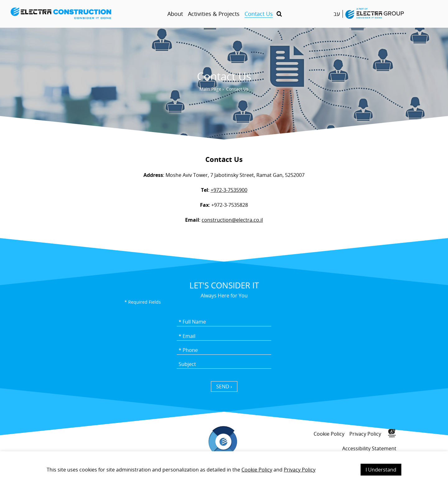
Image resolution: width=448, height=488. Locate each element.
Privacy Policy (300, 470)
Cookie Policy (257, 470)
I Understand (381, 470)
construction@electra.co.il (232, 220)
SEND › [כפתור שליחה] (224, 386)
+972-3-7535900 (229, 190)
